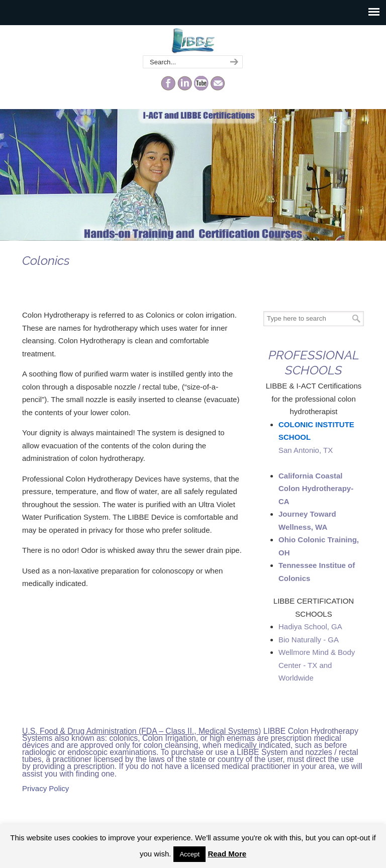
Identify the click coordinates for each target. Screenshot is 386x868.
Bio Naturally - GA (309, 640)
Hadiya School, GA (310, 626)
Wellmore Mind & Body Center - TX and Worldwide (317, 665)
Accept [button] (189, 854)
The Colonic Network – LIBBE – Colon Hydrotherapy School (193, 41)
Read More (227, 854)
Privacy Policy (45, 788)
